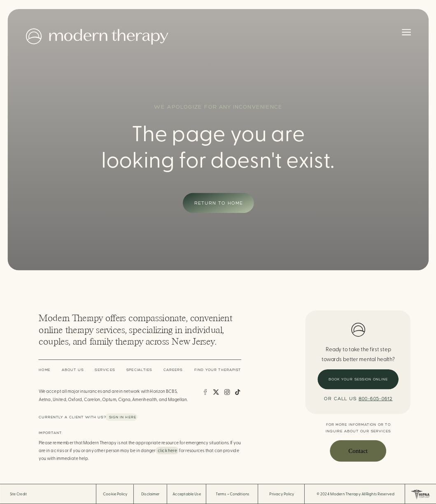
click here (167, 451)
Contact (358, 451)
